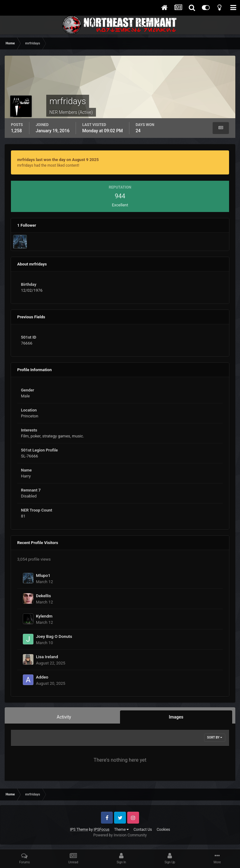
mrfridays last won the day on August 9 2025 (58, 160)
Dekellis (43, 596)
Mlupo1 (43, 575)
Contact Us (143, 830)
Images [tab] (176, 717)
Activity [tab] (64, 717)
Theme (121, 830)
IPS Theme (79, 830)
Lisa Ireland (47, 657)
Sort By (215, 737)
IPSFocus (102, 830)
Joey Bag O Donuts (54, 636)
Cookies (163, 830)
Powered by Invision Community (120, 835)
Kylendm (44, 616)
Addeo (42, 677)
